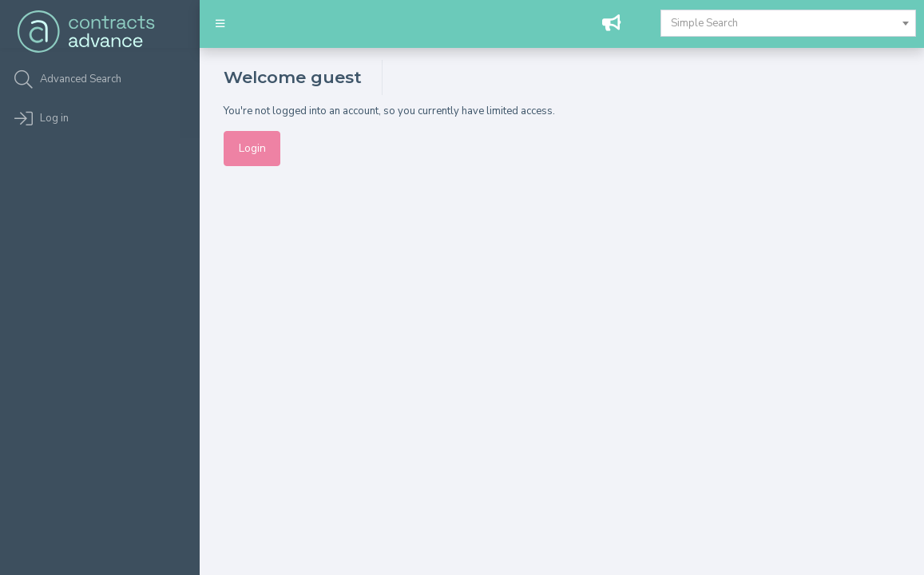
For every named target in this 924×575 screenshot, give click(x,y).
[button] (220, 24)
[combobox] (788, 23)
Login (252, 148)
